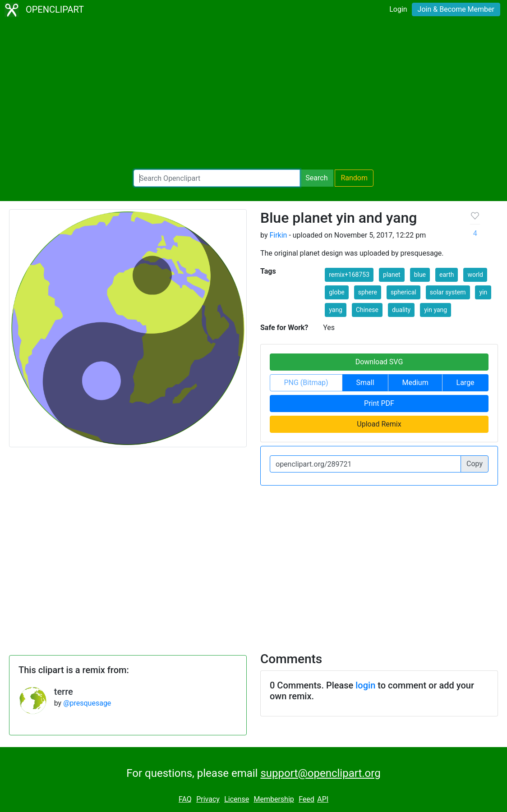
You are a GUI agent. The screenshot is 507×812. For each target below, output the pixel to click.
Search (316, 178)
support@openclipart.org (320, 773)
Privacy (208, 799)
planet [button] (392, 275)
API (323, 799)
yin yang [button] (436, 310)
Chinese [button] (367, 310)
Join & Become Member (456, 9)
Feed (307, 799)
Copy (475, 464)
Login (398, 9)
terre (64, 692)
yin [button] (483, 292)
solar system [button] (448, 292)
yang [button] (336, 310)
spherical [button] (403, 292)
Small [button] (365, 383)
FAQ (185, 799)
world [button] (475, 275)
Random (354, 178)
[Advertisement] (253, 95)
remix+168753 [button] (349, 275)
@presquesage (87, 703)
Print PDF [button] (379, 403)
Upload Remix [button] (379, 424)
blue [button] (420, 275)
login (365, 685)
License (237, 799)
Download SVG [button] (379, 362)
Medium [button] (415, 383)
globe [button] (337, 292)
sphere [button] (368, 292)
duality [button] (401, 310)
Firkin (278, 235)
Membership (274, 799)
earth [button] (447, 275)
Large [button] (466, 383)
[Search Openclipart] (217, 178)
